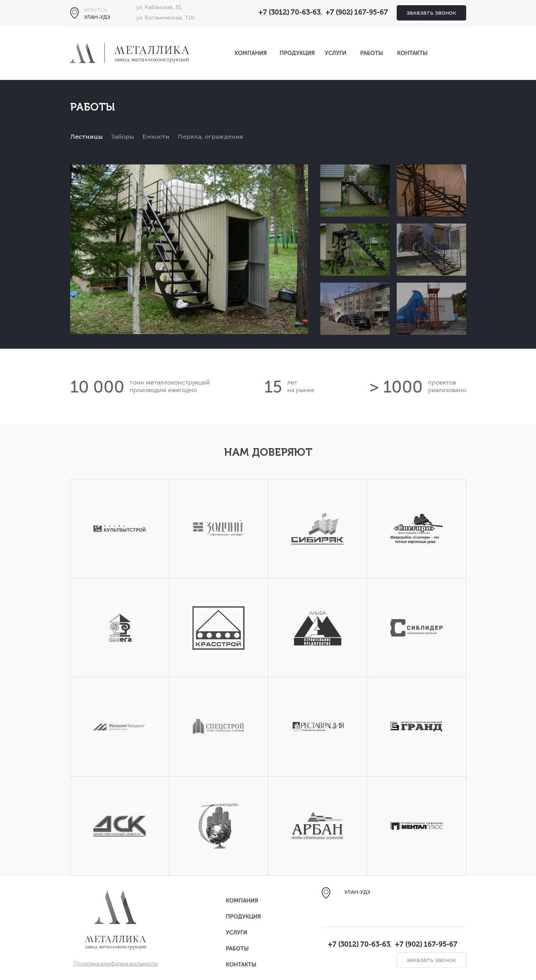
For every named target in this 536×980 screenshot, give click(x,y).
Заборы (123, 137)
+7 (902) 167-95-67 (357, 13)
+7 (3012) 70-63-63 (290, 13)
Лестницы (86, 137)
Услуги (336, 53)
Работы (372, 53)
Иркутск (96, 10)
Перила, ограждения (211, 137)
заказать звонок (431, 13)
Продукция (297, 53)
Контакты (412, 53)
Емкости (156, 137)
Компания (251, 53)
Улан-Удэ (97, 17)
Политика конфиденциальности (116, 964)
